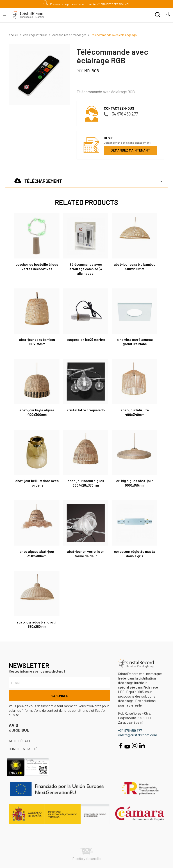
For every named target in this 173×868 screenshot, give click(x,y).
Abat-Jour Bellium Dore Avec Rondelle (37, 483)
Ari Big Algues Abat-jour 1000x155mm (135, 483)
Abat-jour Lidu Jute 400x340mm (135, 412)
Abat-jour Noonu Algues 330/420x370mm (86, 483)
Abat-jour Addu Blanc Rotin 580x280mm (37, 624)
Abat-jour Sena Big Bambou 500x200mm (135, 267)
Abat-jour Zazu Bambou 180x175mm (37, 342)
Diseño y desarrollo (86, 854)
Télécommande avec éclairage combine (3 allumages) (86, 269)
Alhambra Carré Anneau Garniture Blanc (135, 342)
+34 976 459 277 (121, 114)
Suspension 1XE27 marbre (86, 340)
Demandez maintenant (130, 150)
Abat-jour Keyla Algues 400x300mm (37, 412)
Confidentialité (23, 749)
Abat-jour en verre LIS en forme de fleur (86, 554)
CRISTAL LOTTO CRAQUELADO (86, 410)
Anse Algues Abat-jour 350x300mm (37, 554)
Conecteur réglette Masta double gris (135, 554)
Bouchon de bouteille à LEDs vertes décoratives (37, 267)
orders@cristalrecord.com (138, 735)
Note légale (20, 741)
